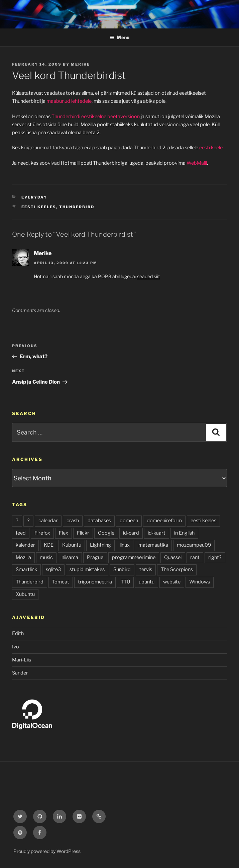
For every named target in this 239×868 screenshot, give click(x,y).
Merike (80, 64)
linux (125, 545)
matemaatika (153, 545)
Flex (64, 533)
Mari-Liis (22, 660)
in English (184, 533)
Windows (200, 582)
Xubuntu (25, 594)
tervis (146, 569)
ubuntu (147, 582)
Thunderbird (77, 207)
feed (21, 533)
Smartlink (26, 569)
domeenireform (164, 521)
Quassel (173, 557)
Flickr (83, 533)
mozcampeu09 (194, 545)
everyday (34, 197)
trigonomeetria (95, 582)
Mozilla (23, 557)
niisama (70, 557)
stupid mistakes (87, 569)
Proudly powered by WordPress (47, 851)
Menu (119, 37)
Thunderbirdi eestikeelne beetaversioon (96, 116)
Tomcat (61, 582)
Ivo (16, 647)
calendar (48, 521)
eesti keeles (39, 207)
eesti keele (211, 148)
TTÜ (125, 582)
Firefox (42, 533)
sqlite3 (53, 569)
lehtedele (81, 101)
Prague (95, 557)
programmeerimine (134, 557)
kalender (25, 545)
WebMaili (197, 163)
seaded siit (148, 276)
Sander (20, 673)
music (46, 557)
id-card (131, 533)
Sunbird (122, 569)
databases (99, 521)
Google (106, 533)
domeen (129, 521)
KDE (49, 545)
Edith (18, 633)
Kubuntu (72, 545)
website (172, 582)
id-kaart (157, 533)
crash (73, 521)
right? (215, 557)
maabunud (58, 101)
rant (195, 557)
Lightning (100, 545)
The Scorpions (177, 569)
